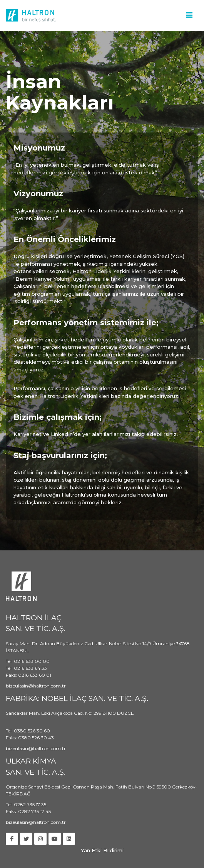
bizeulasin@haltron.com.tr (36, 686)
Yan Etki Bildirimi (102, 850)
